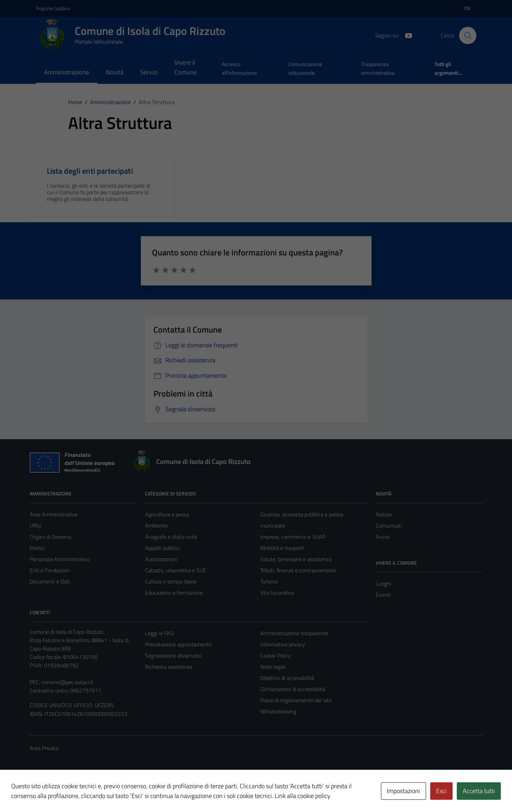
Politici (37, 548)
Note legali (273, 667)
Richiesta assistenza (169, 667)
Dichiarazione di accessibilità (293, 689)
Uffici (35, 525)
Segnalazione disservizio (173, 655)
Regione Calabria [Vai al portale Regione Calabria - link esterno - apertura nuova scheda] (53, 8)
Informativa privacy (283, 644)
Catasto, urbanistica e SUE (176, 570)
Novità (115, 72)
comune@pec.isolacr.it (67, 682)
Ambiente (156, 525)
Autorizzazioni (161, 559)
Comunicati (389, 525)
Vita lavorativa (277, 593)
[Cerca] (468, 35)
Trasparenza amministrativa (378, 68)
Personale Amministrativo (60, 559)
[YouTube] (406, 35)
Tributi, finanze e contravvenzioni (298, 570)
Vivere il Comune (186, 67)
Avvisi (383, 537)
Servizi (149, 72)
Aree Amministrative (54, 514)
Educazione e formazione (174, 593)
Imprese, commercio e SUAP (293, 537)
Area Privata (44, 748)
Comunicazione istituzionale (305, 68)
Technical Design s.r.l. (77, 792)
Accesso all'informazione (240, 68)
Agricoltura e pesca (167, 514)
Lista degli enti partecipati (90, 171)
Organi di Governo (51, 537)
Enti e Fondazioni (50, 570)
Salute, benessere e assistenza (296, 559)
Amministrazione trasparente (294, 633)
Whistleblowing (278, 711)
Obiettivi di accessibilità (287, 678)
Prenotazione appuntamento (178, 644)
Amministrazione (67, 72)
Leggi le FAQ (160, 633)
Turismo (269, 581)
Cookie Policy (276, 655)
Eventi (383, 595)
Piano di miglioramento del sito (296, 700)
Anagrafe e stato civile (171, 537)
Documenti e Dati (50, 581)
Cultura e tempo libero (171, 581)
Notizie (384, 514)
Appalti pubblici (163, 548)
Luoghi (383, 583)
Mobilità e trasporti (282, 548)
